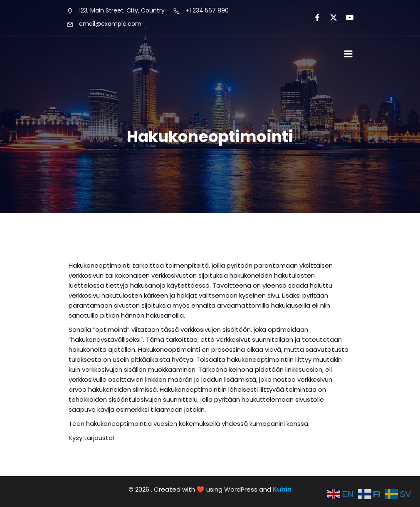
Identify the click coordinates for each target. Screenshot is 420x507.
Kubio (282, 489)
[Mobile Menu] (348, 54)
